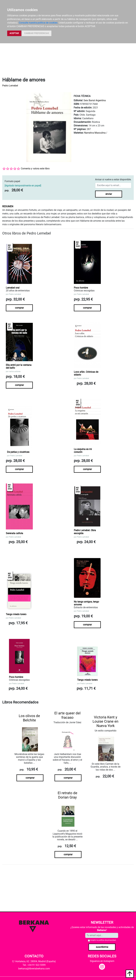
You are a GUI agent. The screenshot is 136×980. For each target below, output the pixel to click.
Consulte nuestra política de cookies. (38, 23)
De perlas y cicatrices (18, 452)
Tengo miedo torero (16, 614)
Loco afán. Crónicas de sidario (86, 373)
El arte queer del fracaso (67, 715)
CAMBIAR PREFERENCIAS (37, 33)
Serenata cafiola (14, 533)
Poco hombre (81, 288)
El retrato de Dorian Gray (67, 795)
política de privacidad (107, 940)
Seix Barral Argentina (95, 100)
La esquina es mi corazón (83, 451)
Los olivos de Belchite (29, 718)
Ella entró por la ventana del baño (19, 366)
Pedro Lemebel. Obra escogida (85, 532)
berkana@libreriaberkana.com (34, 969)
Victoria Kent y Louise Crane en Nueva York (105, 722)
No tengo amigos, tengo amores (86, 603)
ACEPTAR (14, 33)
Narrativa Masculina (95, 133)
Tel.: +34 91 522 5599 (34, 965)
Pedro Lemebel (10, 86)
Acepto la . (103, 940)
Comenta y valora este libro (35, 169)
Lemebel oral (13, 288)
